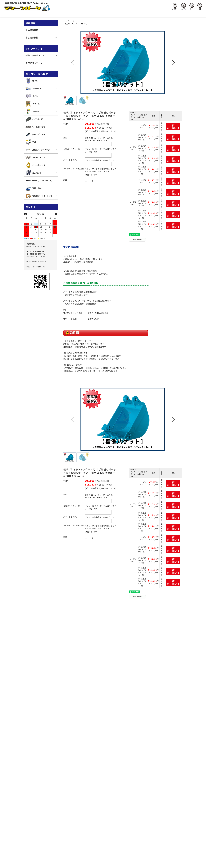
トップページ (69, 21)
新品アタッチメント (71, 24)
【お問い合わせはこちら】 (36, 256)
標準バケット (85, 24)
